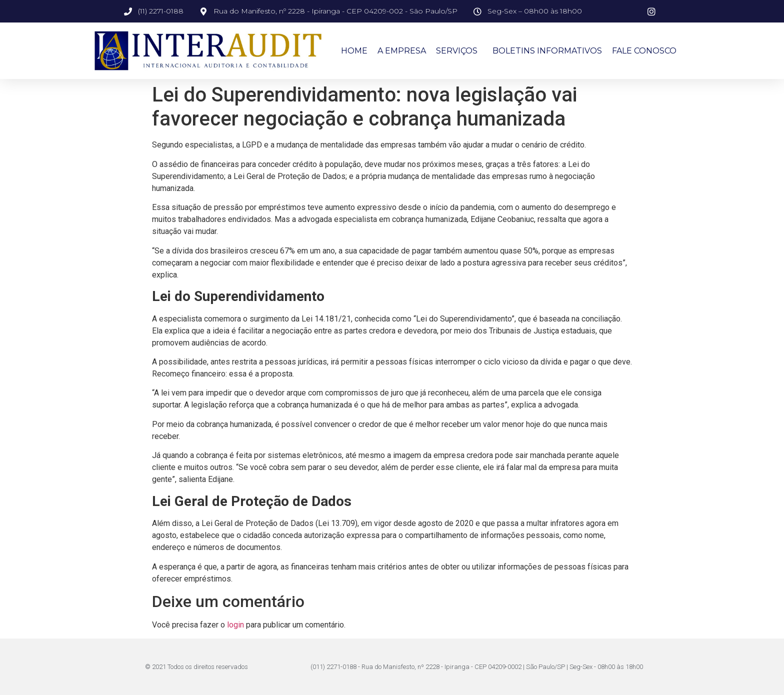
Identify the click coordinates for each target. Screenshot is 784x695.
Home (354, 51)
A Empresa (402, 51)
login (235, 625)
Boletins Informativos (547, 51)
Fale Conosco (644, 51)
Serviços (459, 51)
